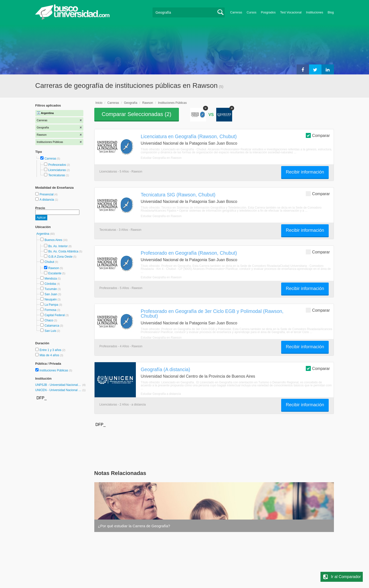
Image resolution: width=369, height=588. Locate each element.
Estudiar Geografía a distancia (161, 394)
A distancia (47, 200)
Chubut (49, 262)
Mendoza (51, 279)
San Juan (51, 294)
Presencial (47, 194)
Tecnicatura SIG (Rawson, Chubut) (178, 195)
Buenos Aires (53, 240)
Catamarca (52, 326)
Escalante (55, 273)
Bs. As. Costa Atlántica (63, 251)
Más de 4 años (50, 355)
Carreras (236, 12)
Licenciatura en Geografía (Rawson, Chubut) (189, 136)
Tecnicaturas (57, 175)
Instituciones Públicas (56, 370)
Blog (331, 12)
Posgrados (268, 12)
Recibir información (305, 172)
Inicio (99, 103)
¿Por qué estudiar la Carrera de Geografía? (134, 526)
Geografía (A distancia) (166, 369)
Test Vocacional (291, 12)
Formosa (50, 310)
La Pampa (51, 305)
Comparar (318, 135)
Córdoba (50, 284)
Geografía (131, 103)
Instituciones (315, 12)
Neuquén (51, 299)
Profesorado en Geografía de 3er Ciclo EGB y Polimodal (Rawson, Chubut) (212, 314)
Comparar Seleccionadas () (137, 114)
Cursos (251, 12)
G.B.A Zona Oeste (60, 257)
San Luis (50, 331)
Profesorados (57, 165)
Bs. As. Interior (58, 246)
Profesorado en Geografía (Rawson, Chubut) (189, 253)
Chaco (49, 320)
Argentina (43, 234)
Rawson (54, 268)
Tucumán (51, 289)
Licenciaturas (57, 170)
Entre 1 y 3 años (51, 350)
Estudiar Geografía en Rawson (161, 158)
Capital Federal (55, 315)
